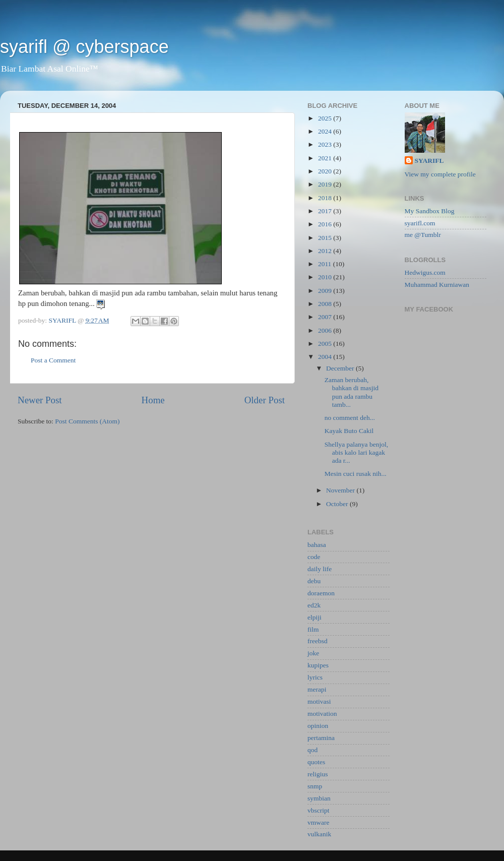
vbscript (319, 810)
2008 (326, 304)
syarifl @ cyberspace (84, 47)
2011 (326, 264)
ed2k (314, 605)
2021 (326, 158)
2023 (326, 144)
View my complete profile (440, 174)
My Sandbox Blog (430, 211)
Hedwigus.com (425, 272)
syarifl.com (420, 223)
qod (312, 750)
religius (318, 774)
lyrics (315, 677)
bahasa (317, 545)
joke (313, 653)
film (313, 629)
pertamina (321, 738)
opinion (318, 726)
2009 (326, 291)
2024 (326, 131)
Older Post (265, 400)
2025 (326, 118)
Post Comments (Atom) (87, 421)
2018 (326, 198)
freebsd (318, 641)
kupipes (318, 665)
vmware (318, 822)
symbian (319, 798)
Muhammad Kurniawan (437, 285)
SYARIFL (429, 161)
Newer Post (40, 400)
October (338, 504)
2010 (326, 277)
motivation (322, 714)
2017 (326, 211)
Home (153, 400)
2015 (326, 238)
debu (314, 581)
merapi (317, 689)
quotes (316, 762)
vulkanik (319, 834)
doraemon (321, 593)
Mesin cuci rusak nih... (356, 474)
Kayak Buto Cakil (350, 431)
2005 (326, 344)
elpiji (314, 617)
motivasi (319, 701)
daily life (320, 569)
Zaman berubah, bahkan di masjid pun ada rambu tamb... (352, 392)
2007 (326, 317)
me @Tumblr (423, 235)
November (341, 490)
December (341, 368)
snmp (315, 786)
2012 (326, 251)
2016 (326, 224)
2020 (326, 171)
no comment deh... (351, 418)
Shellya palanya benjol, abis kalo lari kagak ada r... (356, 452)
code (314, 557)
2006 (326, 330)
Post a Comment (53, 360)
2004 (326, 357)
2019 (326, 184)
